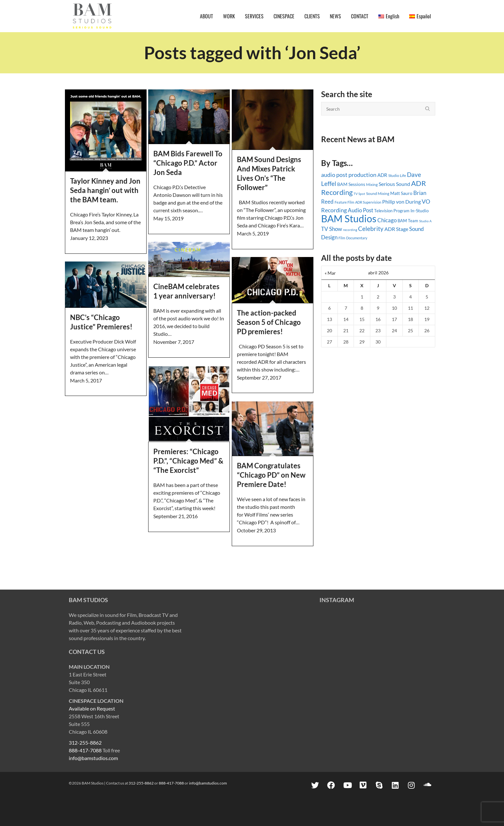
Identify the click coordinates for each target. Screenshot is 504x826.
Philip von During (401, 202)
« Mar (330, 273)
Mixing (372, 184)
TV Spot (359, 194)
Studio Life (397, 175)
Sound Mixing (378, 193)
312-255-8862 (85, 743)
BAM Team (408, 221)
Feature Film (344, 202)
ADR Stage (396, 229)
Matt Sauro (401, 193)
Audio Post (360, 210)
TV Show (332, 229)
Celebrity (371, 229)
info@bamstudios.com (93, 758)
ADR (382, 175)
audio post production (349, 175)
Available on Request (92, 708)
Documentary (357, 238)
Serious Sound (394, 184)
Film (342, 238)
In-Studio (420, 211)
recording (350, 230)
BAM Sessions (351, 184)
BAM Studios (349, 218)
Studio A (425, 221)
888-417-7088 (85, 750)
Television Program (392, 211)
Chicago (387, 220)
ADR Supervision (368, 202)
